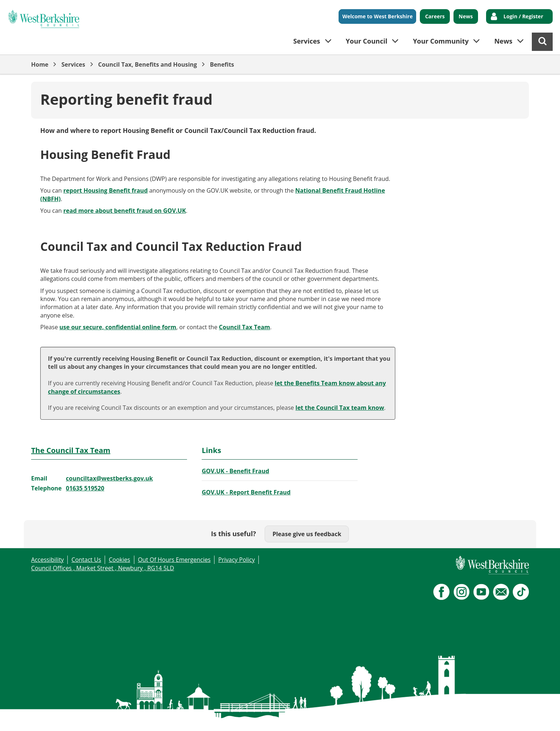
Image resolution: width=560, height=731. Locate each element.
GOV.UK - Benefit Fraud (235, 471)
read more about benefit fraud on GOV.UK (125, 211)
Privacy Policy (236, 560)
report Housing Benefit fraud (105, 190)
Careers (435, 16)
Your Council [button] (367, 41)
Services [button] (307, 41)
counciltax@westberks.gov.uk (109, 478)
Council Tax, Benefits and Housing (148, 64)
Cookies (119, 560)
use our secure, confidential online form (118, 327)
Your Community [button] (441, 41)
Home (40, 64)
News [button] (503, 41)
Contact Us (86, 560)
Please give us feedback (307, 534)
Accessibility (47, 560)
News (466, 16)
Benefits (222, 64)
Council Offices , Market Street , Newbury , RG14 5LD (103, 568)
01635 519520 (85, 488)
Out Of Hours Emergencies (174, 560)
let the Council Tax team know (340, 408)
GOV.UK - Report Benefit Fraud (246, 492)
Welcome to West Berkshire (377, 16)
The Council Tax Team (71, 450)
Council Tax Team (244, 327)
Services (73, 64)
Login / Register (523, 16)
